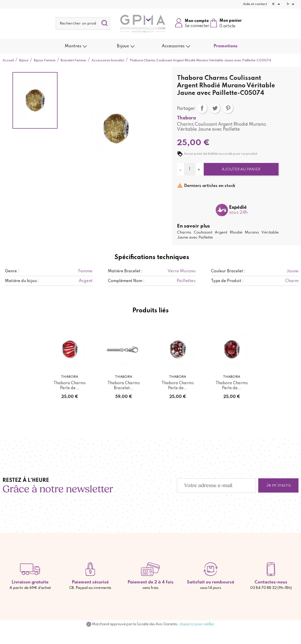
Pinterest (228, 108)
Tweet (215, 108)
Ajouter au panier (241, 169)
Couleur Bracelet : (228, 271)
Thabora (186, 118)
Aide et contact (255, 4)
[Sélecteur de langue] (291, 4)
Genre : (12, 271)
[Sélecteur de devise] (277, 4)
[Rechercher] (83, 24)
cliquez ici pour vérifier (196, 624)
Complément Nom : (126, 281)
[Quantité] (190, 169)
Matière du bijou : (22, 281)
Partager (202, 108)
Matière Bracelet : (125, 271)
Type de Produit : (227, 281)
